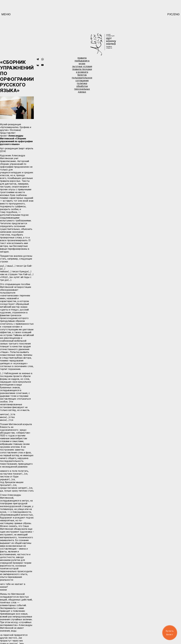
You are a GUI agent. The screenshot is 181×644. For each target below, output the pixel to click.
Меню (6, 14)
